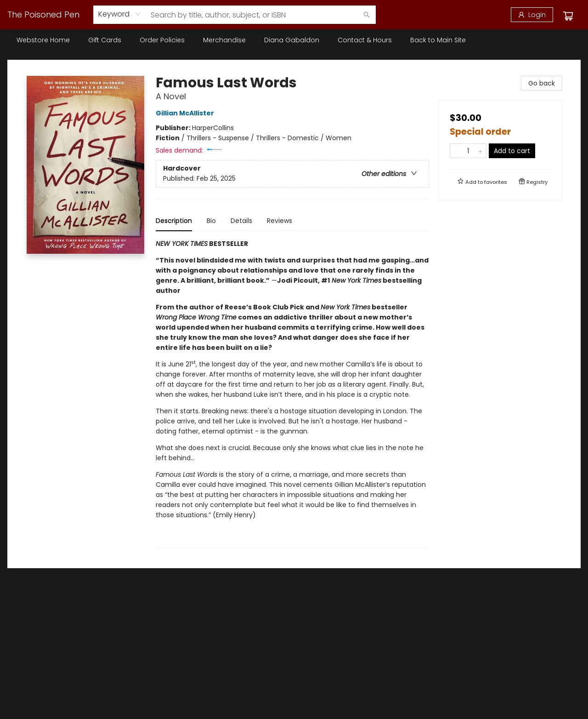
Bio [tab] (211, 221)
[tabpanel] (292, 393)
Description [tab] (174, 221)
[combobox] (120, 14)
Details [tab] (241, 221)
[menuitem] (43, 40)
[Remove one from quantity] (456, 151)
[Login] (532, 15)
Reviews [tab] (280, 221)
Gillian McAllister (186, 113)
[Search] (367, 15)
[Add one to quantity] (480, 151)
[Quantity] (468, 151)
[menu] (294, 40)
